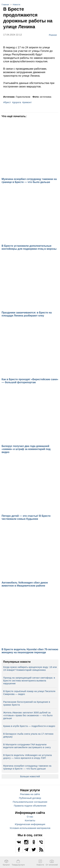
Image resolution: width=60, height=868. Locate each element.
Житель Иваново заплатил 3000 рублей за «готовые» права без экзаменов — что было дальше (28, 715)
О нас (30, 817)
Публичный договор (30, 798)
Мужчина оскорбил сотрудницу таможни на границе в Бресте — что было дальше (27, 767)
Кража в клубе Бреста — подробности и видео (29, 726)
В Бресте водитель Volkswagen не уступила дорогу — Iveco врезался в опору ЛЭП (28, 756)
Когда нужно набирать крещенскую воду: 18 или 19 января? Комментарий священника (30, 668)
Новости (16, 5)
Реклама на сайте (30, 794)
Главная (5, 5)
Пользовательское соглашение (30, 802)
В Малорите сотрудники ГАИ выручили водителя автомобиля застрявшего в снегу (27, 746)
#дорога (17, 102)
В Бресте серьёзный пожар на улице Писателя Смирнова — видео (29, 693)
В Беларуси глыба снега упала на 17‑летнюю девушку (28, 735)
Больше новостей (30, 776)
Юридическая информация (30, 824)
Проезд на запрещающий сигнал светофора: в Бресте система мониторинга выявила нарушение (29, 681)
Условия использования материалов (30, 828)
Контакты (30, 820)
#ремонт (27, 102)
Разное (53, 35)
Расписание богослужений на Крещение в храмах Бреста (27, 703)
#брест (7, 102)
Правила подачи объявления (30, 806)
